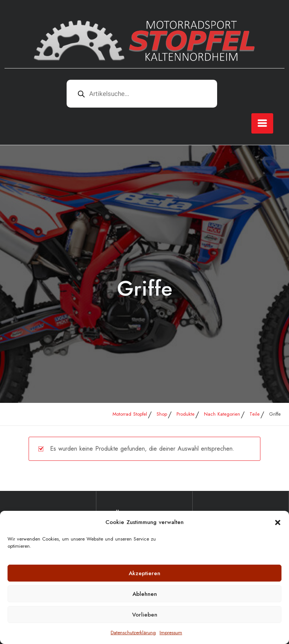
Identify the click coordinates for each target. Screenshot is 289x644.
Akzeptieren (144, 573)
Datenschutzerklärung (133, 633)
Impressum (171, 633)
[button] (278, 522)
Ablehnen (145, 594)
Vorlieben (145, 615)
